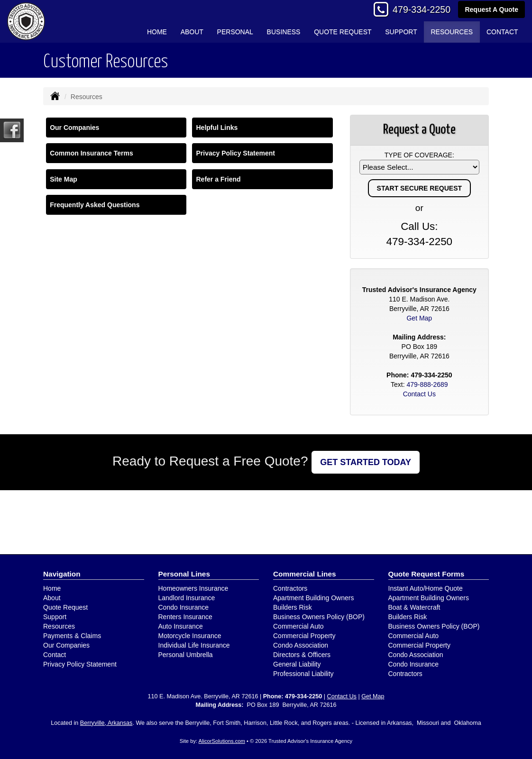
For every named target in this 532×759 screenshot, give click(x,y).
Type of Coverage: (419, 155)
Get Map (419, 318)
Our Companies (74, 128)
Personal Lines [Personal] (184, 574)
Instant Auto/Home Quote (426, 588)
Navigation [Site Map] (62, 574)
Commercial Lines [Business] (305, 574)
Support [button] (401, 32)
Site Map (64, 179)
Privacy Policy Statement (235, 153)
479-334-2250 (422, 9)
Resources (59, 626)
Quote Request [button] (343, 32)
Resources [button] (452, 32)
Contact (502, 32)
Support (55, 617)
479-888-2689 (427, 384)
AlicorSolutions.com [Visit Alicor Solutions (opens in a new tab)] (222, 741)
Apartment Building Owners (313, 598)
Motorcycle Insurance (190, 636)
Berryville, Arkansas (106, 723)
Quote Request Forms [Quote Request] (427, 574)
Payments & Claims (72, 636)
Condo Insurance (184, 607)
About (192, 32)
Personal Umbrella (186, 655)
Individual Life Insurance (194, 645)
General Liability (297, 664)
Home (157, 32)
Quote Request (65, 607)
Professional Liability (303, 674)
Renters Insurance (185, 617)
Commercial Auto (298, 626)
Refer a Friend (218, 179)
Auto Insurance (181, 626)
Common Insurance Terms (92, 153)
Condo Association (301, 645)
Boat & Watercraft (414, 607)
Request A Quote (491, 9)
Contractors (290, 588)
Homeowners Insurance (193, 588)
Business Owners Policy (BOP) (319, 617)
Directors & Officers (302, 655)
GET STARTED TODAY (366, 462)
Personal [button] (235, 32)
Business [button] (284, 32)
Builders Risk (293, 607)
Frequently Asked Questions (95, 205)
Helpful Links (217, 128)
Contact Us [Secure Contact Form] (419, 394)
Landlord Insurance (187, 598)
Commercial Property (304, 636)
